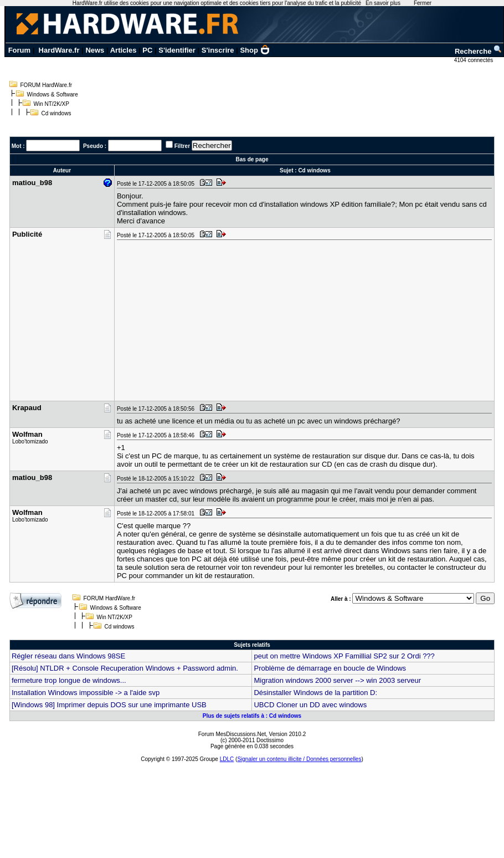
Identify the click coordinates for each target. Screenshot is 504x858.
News (95, 50)
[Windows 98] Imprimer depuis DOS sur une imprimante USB (109, 705)
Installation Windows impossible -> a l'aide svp (86, 693)
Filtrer (182, 146)
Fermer (423, 3)
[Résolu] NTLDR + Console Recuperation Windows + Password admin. (125, 668)
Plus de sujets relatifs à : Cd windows (252, 716)
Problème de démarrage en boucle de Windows (330, 668)
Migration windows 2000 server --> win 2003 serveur (337, 680)
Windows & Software (53, 95)
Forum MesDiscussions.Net (232, 734)
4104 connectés (474, 60)
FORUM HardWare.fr (47, 85)
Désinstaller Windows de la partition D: (315, 693)
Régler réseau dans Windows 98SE (68, 656)
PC (147, 50)
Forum (19, 50)
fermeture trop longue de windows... (69, 680)
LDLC (227, 759)
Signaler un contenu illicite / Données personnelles (299, 759)
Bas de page (252, 159)
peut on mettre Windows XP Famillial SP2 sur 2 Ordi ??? (344, 656)
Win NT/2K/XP (52, 104)
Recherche (479, 51)
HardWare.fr (59, 50)
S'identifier (177, 50)
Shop (255, 50)
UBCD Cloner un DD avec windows (310, 705)
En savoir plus (383, 3)
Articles (124, 50)
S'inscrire (218, 50)
